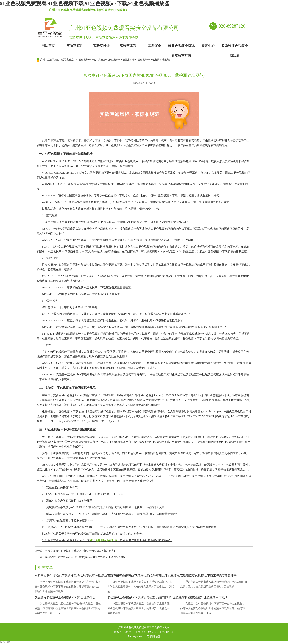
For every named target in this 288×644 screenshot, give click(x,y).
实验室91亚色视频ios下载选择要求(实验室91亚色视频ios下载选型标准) (85, 557)
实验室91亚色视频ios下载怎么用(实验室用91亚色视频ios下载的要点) (152, 576)
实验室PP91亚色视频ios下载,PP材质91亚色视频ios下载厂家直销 (81, 551)
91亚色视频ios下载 (86, 60)
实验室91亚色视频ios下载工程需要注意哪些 (208, 576)
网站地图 (155, 637)
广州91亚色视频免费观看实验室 (57, 60)
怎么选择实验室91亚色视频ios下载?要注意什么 (65, 597)
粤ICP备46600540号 (138, 637)
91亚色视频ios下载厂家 (103, 540)
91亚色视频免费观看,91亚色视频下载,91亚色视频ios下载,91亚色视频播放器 (85, 3)
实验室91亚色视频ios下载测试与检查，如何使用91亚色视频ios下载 (151, 597)
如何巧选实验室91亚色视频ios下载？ (204, 597)
